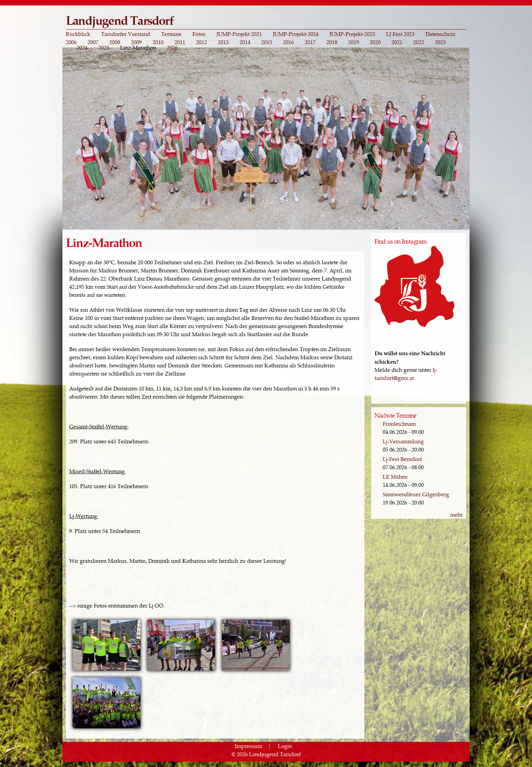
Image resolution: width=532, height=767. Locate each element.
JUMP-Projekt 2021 (239, 34)
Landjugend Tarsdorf (120, 20)
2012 (202, 42)
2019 (354, 42)
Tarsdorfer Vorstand (126, 34)
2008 (115, 42)
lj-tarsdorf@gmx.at (406, 374)
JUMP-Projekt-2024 (296, 34)
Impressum (249, 746)
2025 (104, 47)
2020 (375, 42)
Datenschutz (440, 34)
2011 (180, 42)
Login (285, 746)
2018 (332, 42)
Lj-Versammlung (403, 441)
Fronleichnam (399, 424)
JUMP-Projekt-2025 (352, 34)
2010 (158, 42)
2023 (440, 42)
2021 (397, 42)
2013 (223, 42)
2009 (136, 42)
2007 (93, 42)
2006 (71, 42)
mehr (457, 514)
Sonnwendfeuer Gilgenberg (416, 494)
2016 (288, 42)
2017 (310, 42)
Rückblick (78, 34)
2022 (419, 42)
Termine (171, 34)
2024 (82, 47)
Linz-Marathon (138, 47)
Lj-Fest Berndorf (402, 459)
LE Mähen (395, 476)
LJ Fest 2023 (400, 34)
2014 (245, 42)
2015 (267, 42)
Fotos (199, 34)
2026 (172, 47)
